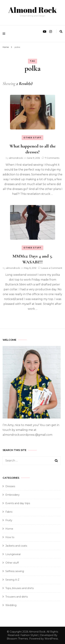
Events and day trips (18, 503)
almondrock (16, 158)
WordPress (51, 639)
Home (9, 529)
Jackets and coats (16, 546)
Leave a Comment (52, 268)
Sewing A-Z (12, 580)
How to (10, 537)
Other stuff (32, 138)
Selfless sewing (15, 571)
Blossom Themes (17, 639)
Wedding (11, 605)
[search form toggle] (61, 32)
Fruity (9, 520)
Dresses (10, 486)
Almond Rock (32, 10)
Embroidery (12, 495)
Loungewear (13, 554)
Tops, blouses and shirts (19, 588)
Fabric (9, 512)
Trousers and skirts (17, 597)
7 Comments (52, 158)
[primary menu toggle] (5, 34)
